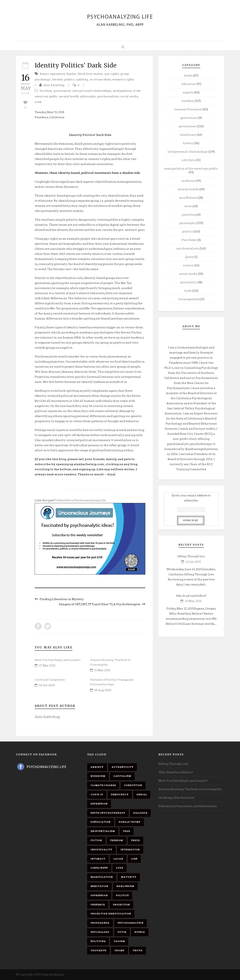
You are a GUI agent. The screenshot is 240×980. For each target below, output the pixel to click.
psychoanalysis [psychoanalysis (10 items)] (130, 923)
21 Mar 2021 (102, 670)
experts (188, 92)
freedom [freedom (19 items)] (117, 840)
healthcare (188, 135)
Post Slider (189, 240)
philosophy (88, 97)
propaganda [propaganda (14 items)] (100, 923)
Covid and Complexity (50, 680)
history (188, 143)
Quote (189, 257)
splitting (82, 80)
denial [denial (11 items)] (142, 794)
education (189, 84)
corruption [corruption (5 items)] (133, 785)
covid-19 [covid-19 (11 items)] (97, 794)
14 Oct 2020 (47, 685)
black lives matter (91, 74)
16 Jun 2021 (193, 562)
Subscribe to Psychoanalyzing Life (81, 500)
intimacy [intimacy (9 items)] (98, 859)
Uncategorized (189, 299)
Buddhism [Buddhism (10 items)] (98, 776)
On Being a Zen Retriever (176, 798)
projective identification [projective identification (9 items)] (111, 914)
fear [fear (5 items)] (127, 831)
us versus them (100, 80)
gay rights (112, 74)
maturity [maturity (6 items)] (129, 877)
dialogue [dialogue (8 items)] (140, 813)
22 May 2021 (193, 601)
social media (129, 97)
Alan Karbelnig (54, 85)
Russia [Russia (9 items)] (140, 932)
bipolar (72, 74)
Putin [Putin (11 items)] (122, 932)
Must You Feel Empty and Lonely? (58, 660)
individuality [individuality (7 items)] (101, 850)
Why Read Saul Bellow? (191, 596)
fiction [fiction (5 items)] (96, 840)
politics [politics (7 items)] (122, 895)
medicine (188, 181)
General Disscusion (188, 109)
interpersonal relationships (92, 91)
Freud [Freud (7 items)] (135, 840)
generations (189, 118)
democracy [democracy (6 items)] (120, 794)
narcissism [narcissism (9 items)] (125, 886)
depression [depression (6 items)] (99, 804)
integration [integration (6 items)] (130, 850)
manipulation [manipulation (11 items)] (102, 877)
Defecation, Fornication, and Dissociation (188, 806)
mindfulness (188, 198)
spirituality (188, 282)
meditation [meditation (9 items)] (99, 886)
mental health (69, 97)
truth (38, 102)
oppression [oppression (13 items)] (99, 895)
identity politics (63, 80)
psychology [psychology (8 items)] (100, 932)
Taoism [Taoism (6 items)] (119, 941)
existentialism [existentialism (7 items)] (103, 831)
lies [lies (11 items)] (134, 859)
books (188, 76)
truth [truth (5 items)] (138, 950)
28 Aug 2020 (103, 690)
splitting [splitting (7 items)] (98, 941)
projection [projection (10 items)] (121, 905)
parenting (189, 215)
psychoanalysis (108, 97)
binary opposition (52, 74)
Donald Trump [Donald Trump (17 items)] (130, 822)
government (62, 91)
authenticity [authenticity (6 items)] (123, 767)
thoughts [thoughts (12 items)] (98, 950)
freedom (46, 91)
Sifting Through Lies (191, 556)
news (188, 206)
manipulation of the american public (191, 169)
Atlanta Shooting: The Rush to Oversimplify (190, 789)
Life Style (189, 160)
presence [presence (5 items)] (98, 905)
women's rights (123, 80)
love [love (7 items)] (120, 868)
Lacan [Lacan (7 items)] (118, 859)
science (188, 265)
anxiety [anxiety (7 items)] (97, 767)
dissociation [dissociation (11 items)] (101, 822)
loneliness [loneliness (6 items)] (99, 868)
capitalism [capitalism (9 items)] (122, 776)
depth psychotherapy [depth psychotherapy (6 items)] (108, 813)
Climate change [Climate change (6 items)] (103, 785)
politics (188, 232)
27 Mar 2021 (47, 666)
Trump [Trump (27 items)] (119, 950)
